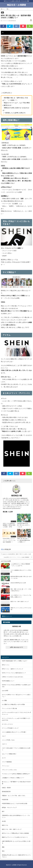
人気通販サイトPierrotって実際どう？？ (13, 778)
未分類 (4, 821)
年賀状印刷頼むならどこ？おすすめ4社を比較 (15, 803)
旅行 (3, 811)
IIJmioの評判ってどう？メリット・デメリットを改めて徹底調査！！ (17, 557)
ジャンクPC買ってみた (8, 740)
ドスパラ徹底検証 (7, 762)
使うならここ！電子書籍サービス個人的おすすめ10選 (16, 783)
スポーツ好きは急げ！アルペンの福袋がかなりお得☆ (16, 749)
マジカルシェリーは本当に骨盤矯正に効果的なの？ (16, 774)
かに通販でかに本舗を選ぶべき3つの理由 (13, 704)
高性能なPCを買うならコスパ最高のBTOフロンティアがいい (16, 856)
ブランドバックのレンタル (9, 770)
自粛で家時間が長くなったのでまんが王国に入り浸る (16, 842)
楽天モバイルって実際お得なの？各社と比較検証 (15, 833)
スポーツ (4, 744)
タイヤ (4, 758)
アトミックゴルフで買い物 (9, 708)
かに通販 (4, 700)
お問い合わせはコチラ (17, 647)
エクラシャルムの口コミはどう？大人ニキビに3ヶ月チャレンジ (16, 713)
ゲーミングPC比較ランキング (10, 728)
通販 (2, 12)
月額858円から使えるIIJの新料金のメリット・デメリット (16, 816)
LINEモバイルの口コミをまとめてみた (13, 677)
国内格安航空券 (6, 792)
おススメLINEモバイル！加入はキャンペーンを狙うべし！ (16, 696)
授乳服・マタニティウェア (9, 807)
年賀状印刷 (5, 800)
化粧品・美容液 (6, 788)
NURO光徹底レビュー (8, 681)
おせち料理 (5, 691)
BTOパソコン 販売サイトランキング (12, 669)
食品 (3, 851)
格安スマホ (5, 825)
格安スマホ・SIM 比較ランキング (12, 829)
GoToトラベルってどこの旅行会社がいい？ (14, 673)
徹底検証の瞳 (17, 496)
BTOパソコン (6, 665)
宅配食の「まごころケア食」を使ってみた (14, 796)
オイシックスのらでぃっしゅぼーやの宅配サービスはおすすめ (16, 719)
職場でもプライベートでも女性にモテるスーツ (15, 837)
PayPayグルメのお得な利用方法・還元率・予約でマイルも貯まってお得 (17, 554)
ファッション (6, 766)
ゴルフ (4, 736)
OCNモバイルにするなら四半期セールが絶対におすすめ (16, 686)
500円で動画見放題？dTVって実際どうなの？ (15, 661)
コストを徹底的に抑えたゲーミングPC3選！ (14, 732)
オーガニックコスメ (7, 724)
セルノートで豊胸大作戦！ (9, 754)
